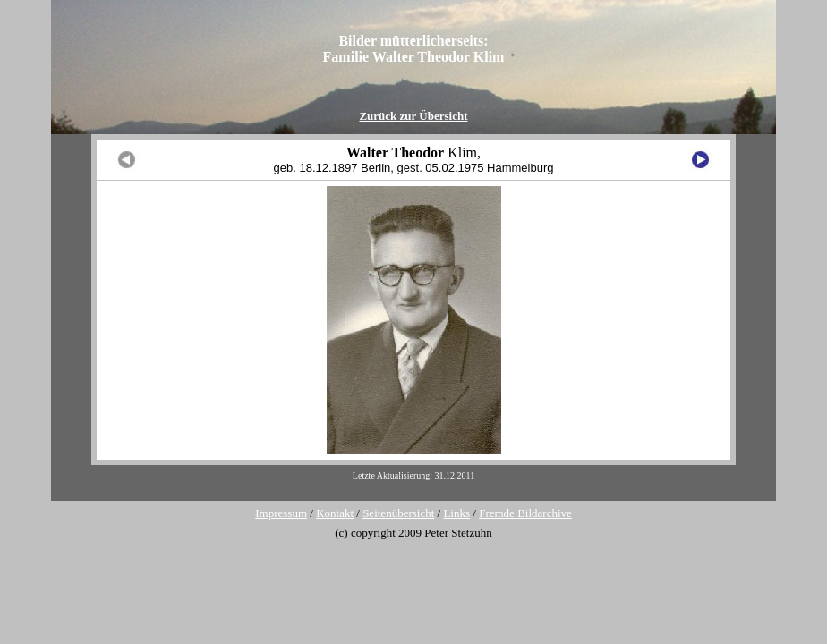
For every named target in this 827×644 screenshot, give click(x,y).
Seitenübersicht (398, 513)
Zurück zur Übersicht (413, 116)
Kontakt (335, 513)
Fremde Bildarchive (525, 513)
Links (456, 513)
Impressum (281, 513)
